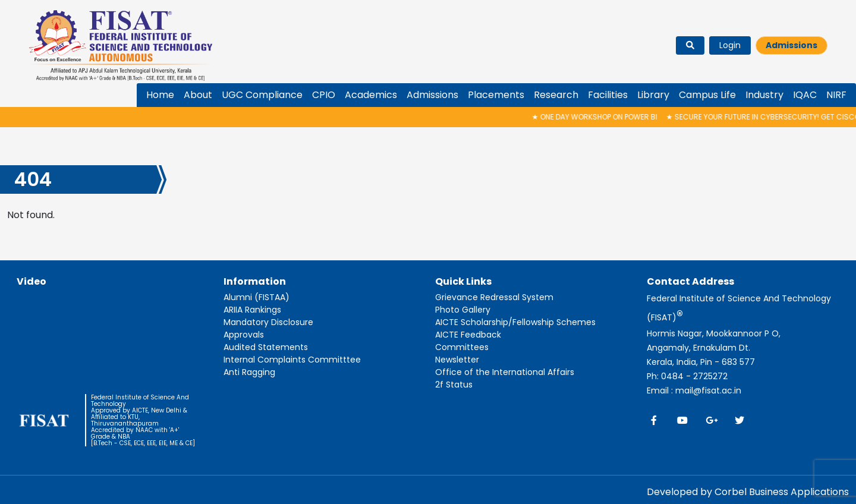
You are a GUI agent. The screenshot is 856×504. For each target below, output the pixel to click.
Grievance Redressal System (494, 297)
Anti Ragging (249, 372)
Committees (462, 347)
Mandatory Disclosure (268, 322)
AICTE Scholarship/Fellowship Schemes (515, 322)
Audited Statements (266, 347)
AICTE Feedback (468, 335)
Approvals (244, 335)
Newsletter (457, 360)
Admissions (792, 45)
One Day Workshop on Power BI (598, 117)
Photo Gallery (463, 310)
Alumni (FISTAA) (257, 297)
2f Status (454, 385)
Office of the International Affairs (505, 372)
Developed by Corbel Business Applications (748, 492)
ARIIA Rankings (252, 310)
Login (730, 45)
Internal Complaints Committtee (292, 360)
